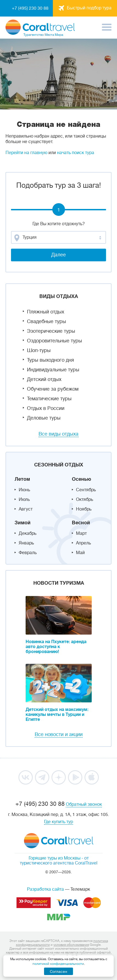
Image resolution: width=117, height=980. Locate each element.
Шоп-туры (39, 350)
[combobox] (58, 237)
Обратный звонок (84, 804)
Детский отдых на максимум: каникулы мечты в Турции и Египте (57, 715)
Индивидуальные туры (53, 370)
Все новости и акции (59, 734)
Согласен (58, 971)
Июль (24, 500)
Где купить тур (58, 822)
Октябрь (85, 500)
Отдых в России (46, 408)
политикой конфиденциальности (58, 964)
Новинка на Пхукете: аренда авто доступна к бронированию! (56, 647)
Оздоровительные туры (55, 341)
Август (26, 509)
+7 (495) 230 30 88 (30, 8)
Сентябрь (86, 490)
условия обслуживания (71, 945)
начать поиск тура (76, 153)
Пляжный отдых (46, 312)
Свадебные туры (47, 321)
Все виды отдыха (58, 434)
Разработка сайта (45, 889)
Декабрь (28, 533)
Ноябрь (84, 509)
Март (81, 533)
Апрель (83, 543)
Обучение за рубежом (53, 389)
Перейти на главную (26, 153)
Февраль (28, 553)
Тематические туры (49, 399)
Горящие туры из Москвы (55, 858)
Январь (26, 543)
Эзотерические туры (51, 331)
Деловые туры (44, 418)
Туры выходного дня (51, 360)
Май (80, 553)
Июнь (24, 490)
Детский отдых (44, 379)
